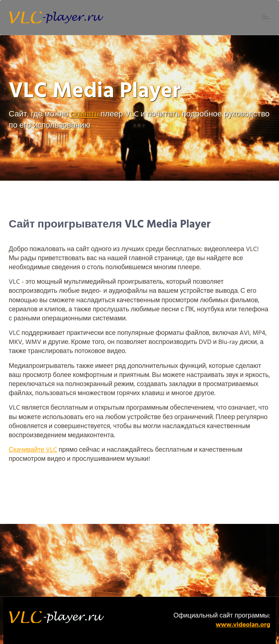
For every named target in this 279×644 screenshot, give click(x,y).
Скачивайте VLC (33, 450)
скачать (85, 114)
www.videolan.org (243, 625)
